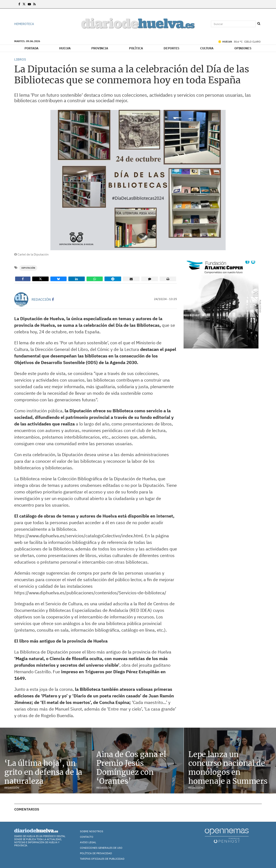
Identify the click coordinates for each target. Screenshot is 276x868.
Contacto (87, 837)
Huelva (65, 48)
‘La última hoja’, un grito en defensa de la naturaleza (43, 772)
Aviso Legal (88, 842)
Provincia (100, 48)
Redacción (41, 299)
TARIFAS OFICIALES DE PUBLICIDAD (102, 859)
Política (136, 48)
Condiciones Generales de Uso (101, 848)
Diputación (28, 268)
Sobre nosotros (92, 831)
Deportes (172, 48)
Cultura (207, 48)
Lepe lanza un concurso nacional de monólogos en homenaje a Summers (228, 768)
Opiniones (243, 48)
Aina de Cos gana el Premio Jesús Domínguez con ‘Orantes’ (131, 768)
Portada (31, 48)
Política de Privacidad (96, 853)
